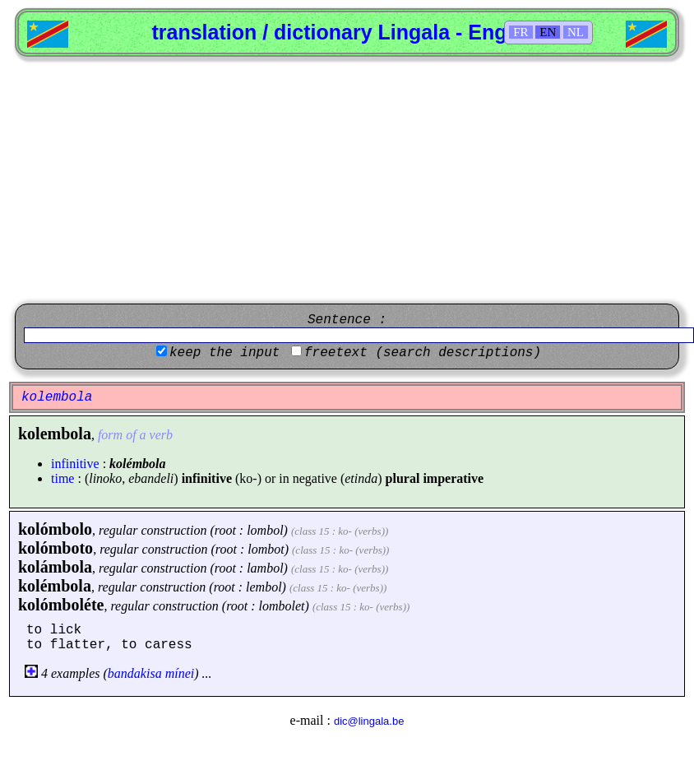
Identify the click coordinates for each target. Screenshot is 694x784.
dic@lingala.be (369, 721)
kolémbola (55, 586)
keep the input (224, 353)
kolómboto (56, 548)
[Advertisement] (347, 180)
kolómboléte (61, 605)
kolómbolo (55, 529)
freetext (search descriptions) (423, 353)
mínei (180, 673)
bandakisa (135, 673)
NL (576, 32)
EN (548, 32)
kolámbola (55, 567)
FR (520, 32)
